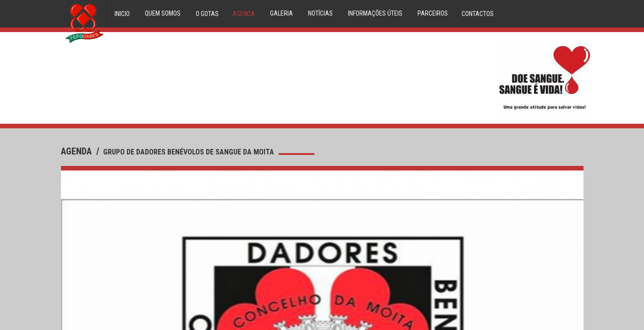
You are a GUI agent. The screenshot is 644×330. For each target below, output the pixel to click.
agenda (77, 151)
